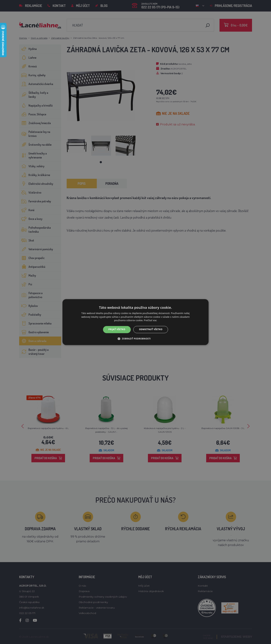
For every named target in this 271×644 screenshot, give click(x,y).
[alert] (135, 322)
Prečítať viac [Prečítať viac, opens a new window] (150, 321)
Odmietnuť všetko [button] (151, 329)
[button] (136, 339)
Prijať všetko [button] (117, 329)
